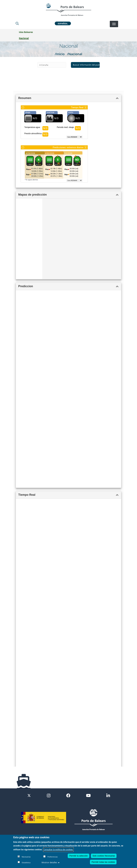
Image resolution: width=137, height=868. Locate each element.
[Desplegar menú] (114, 24)
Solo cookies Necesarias (104, 856)
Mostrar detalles (51, 862)
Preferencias (52, 857)
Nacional (24, 38)
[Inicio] (68, 9)
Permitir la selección (79, 856)
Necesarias (26, 857)
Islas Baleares (26, 32)
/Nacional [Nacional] (75, 54)
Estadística (26, 862)
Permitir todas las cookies (103, 862)
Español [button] (63, 23)
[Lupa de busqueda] (17, 23)
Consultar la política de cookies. (58, 849)
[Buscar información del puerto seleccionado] (85, 65)
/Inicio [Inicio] (60, 54)
